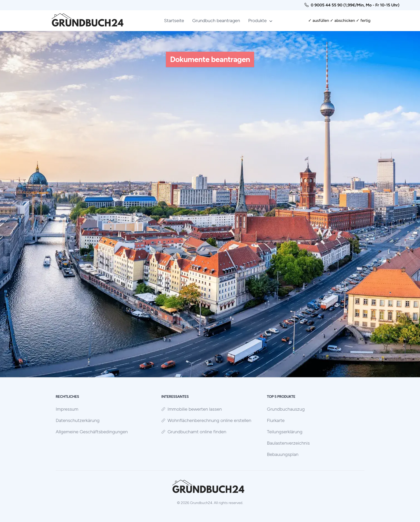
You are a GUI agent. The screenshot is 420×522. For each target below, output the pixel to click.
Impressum (67, 409)
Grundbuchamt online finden (194, 432)
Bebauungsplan (283, 454)
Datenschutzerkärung (78, 420)
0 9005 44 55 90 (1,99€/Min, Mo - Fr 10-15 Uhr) (355, 5)
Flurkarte (276, 420)
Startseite (174, 21)
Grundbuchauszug (286, 409)
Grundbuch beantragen (216, 21)
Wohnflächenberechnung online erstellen (206, 420)
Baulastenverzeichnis (288, 443)
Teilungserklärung (285, 432)
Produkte (261, 21)
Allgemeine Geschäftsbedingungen (92, 432)
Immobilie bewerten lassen (191, 409)
